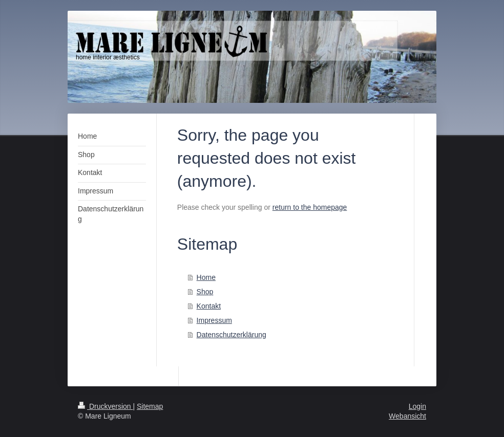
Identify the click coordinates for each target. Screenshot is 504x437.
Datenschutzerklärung (232, 335)
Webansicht (407, 416)
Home (206, 277)
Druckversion (105, 406)
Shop (205, 292)
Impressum (214, 320)
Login (417, 406)
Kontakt (209, 306)
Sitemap (150, 406)
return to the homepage (310, 207)
